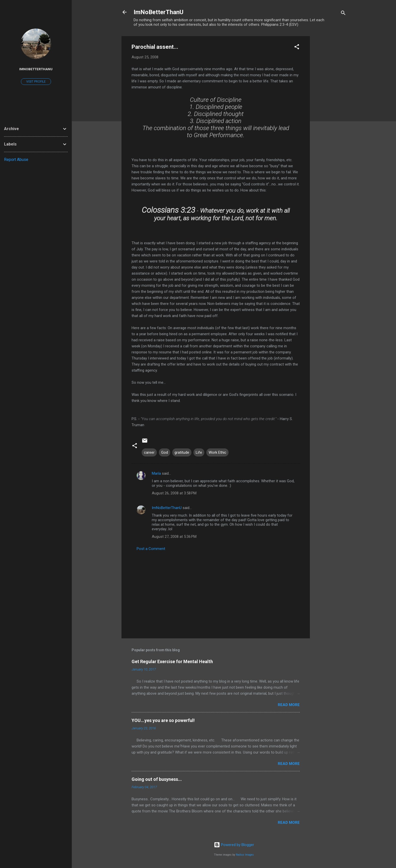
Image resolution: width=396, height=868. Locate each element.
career (149, 452)
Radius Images (245, 855)
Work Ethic (217, 452)
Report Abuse (16, 160)
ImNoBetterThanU (158, 12)
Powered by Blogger (234, 845)
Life (199, 452)
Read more (289, 705)
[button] (297, 48)
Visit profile (36, 82)
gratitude (182, 452)
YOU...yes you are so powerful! (163, 720)
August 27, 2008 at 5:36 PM (174, 537)
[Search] (343, 14)
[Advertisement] (330, 112)
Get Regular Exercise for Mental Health (172, 661)
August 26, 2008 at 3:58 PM (174, 493)
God (165, 452)
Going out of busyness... (157, 779)
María (156, 473)
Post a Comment (151, 549)
